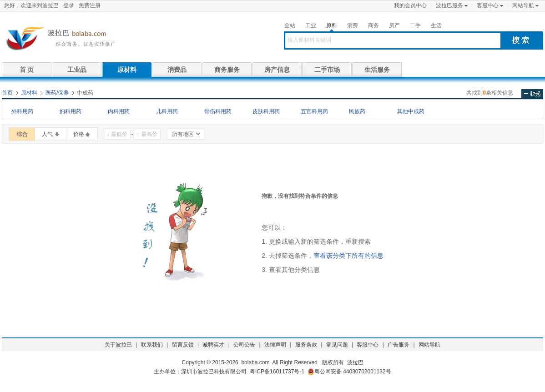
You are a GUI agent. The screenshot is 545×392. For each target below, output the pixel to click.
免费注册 (90, 5)
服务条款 (306, 345)
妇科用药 (71, 111)
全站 (290, 25)
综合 (22, 134)
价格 (79, 134)
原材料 (127, 70)
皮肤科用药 (266, 111)
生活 (436, 25)
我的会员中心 (410, 5)
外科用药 (22, 111)
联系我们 (152, 345)
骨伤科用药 (218, 111)
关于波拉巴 (118, 345)
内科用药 (119, 111)
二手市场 (327, 70)
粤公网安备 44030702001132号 (349, 372)
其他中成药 (411, 111)
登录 (69, 5)
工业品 (77, 70)
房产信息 (277, 70)
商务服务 (227, 70)
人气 (47, 134)
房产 (394, 25)
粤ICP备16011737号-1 (277, 372)
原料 (332, 25)
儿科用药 (167, 111)
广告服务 (399, 345)
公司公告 (244, 345)
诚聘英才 (213, 345)
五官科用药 (314, 111)
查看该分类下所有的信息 (348, 256)
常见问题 (337, 345)
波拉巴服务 (449, 5)
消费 (353, 25)
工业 (311, 25)
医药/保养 (57, 93)
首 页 (27, 70)
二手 (415, 25)
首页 (7, 93)
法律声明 (275, 345)
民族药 (357, 111)
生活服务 (377, 70)
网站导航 (523, 5)
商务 (373, 25)
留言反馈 (183, 345)
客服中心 (488, 5)
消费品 (177, 70)
